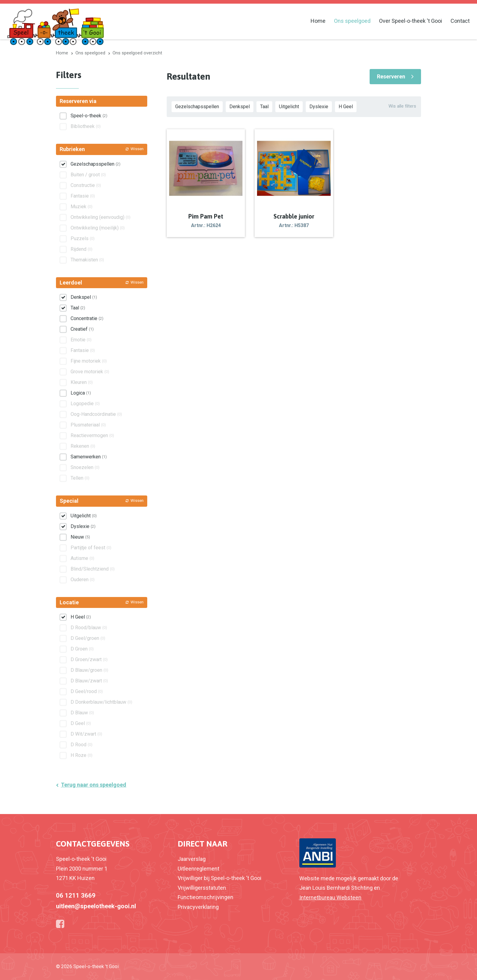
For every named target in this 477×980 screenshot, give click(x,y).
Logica (81, 393)
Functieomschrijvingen (205, 897)
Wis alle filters (402, 106)
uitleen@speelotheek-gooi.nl (96, 906)
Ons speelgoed (352, 21)
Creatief (82, 329)
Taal (264, 107)
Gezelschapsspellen (197, 107)
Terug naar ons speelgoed (94, 785)
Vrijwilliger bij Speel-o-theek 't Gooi (219, 878)
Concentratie (87, 318)
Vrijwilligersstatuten (202, 888)
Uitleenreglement (198, 869)
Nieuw (80, 537)
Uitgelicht (289, 107)
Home (318, 21)
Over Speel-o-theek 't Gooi (411, 21)
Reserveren (391, 76)
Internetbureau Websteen (330, 897)
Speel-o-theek (89, 116)
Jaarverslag (192, 859)
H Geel (346, 107)
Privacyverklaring (198, 907)
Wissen (137, 149)
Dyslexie (319, 107)
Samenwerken (89, 457)
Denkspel (240, 107)
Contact (460, 21)
